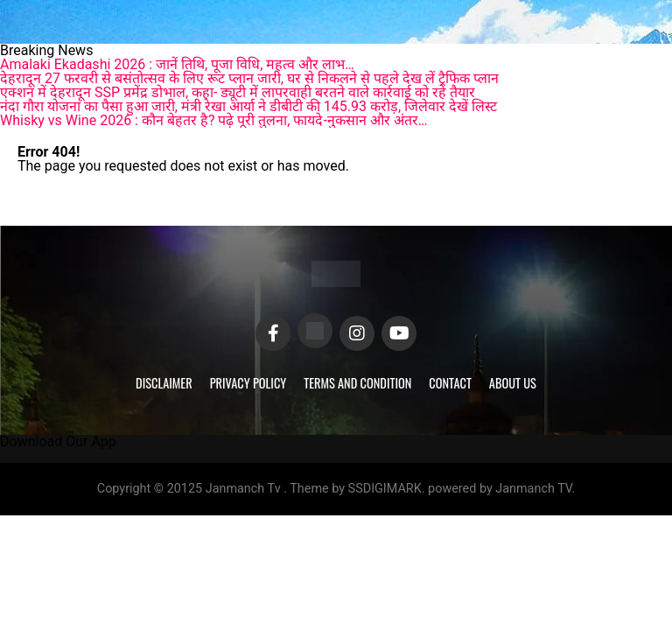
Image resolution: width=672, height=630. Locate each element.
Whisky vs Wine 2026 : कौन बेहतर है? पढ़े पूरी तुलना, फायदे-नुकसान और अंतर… (214, 120)
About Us (513, 383)
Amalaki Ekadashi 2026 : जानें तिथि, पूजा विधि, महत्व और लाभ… (177, 64)
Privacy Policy (248, 383)
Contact (450, 383)
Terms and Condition (357, 383)
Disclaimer (164, 383)
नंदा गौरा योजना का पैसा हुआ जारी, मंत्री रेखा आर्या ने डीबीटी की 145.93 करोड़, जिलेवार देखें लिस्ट (248, 106)
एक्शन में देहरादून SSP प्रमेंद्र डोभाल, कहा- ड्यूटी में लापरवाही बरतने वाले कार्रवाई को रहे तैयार (238, 92)
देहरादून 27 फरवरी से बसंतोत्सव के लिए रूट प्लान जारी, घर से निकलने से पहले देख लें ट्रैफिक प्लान (249, 78)
